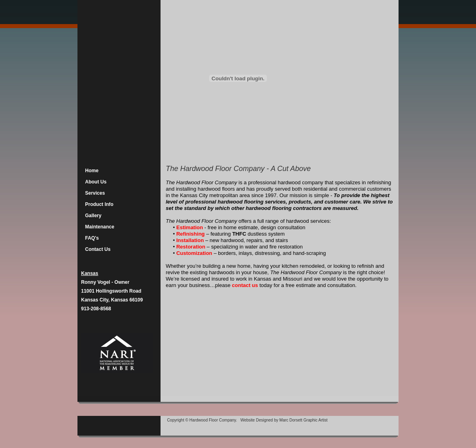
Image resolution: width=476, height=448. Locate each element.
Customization (194, 253)
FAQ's (92, 238)
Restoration (191, 247)
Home (92, 171)
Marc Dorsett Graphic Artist (303, 420)
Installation (191, 240)
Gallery (93, 216)
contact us (245, 285)
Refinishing (190, 234)
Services (95, 193)
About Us (96, 182)
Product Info (99, 204)
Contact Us (98, 249)
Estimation (190, 227)
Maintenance (100, 227)
